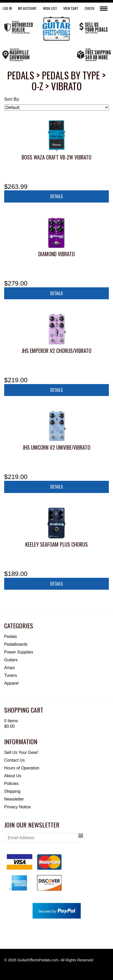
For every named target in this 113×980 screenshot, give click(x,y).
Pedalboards (16, 644)
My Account (27, 8)
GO (81, 835)
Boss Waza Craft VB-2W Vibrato (56, 157)
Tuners (11, 675)
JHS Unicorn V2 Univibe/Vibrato (56, 447)
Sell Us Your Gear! (21, 752)
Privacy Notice (17, 807)
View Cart (71, 8)
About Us (13, 776)
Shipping (12, 791)
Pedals (11, 637)
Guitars (11, 660)
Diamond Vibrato (56, 254)
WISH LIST (50, 8)
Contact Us (14, 760)
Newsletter (14, 799)
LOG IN (7, 8)
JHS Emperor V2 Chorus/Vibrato (56, 351)
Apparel (11, 683)
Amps (10, 668)
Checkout (92, 8)
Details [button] (56, 196)
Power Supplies (19, 652)
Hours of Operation (22, 768)
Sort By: (12, 99)
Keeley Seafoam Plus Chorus (56, 544)
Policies (11, 784)
